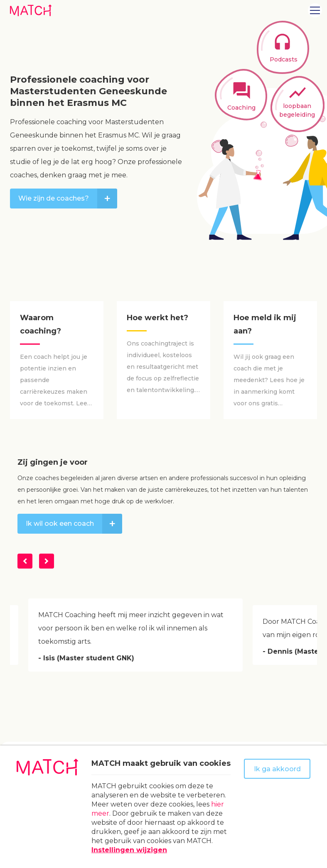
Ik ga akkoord (277, 769)
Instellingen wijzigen (129, 850)
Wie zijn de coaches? (68, 199)
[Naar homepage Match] (31, 10)
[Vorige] (25, 561)
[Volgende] (47, 561)
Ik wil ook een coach (74, 524)
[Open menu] (315, 10)
